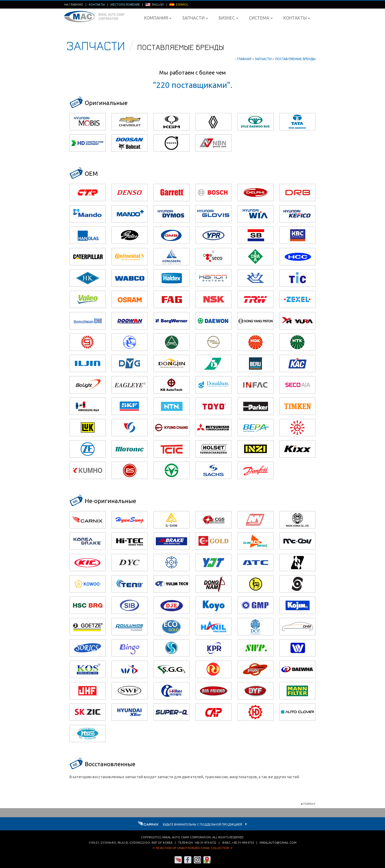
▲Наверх (308, 803)
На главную (74, 5)
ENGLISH (155, 5)
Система (261, 18)
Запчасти (195, 18)
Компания (158, 18)
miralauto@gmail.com (278, 843)
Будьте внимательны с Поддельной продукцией (193, 824)
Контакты (297, 18)
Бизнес (228, 18)
